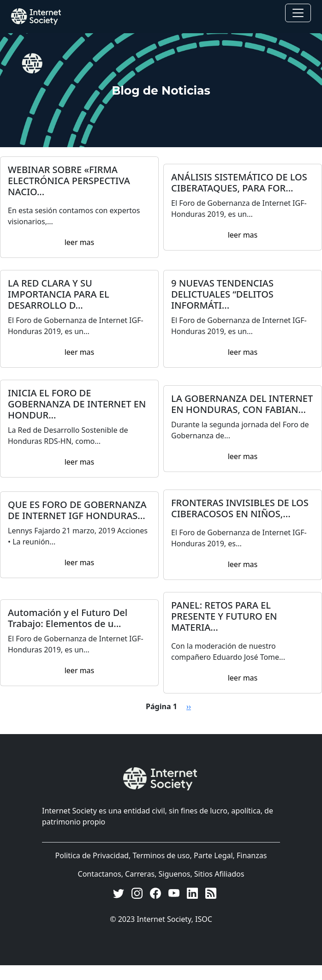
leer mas (80, 242)
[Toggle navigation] (298, 13)
